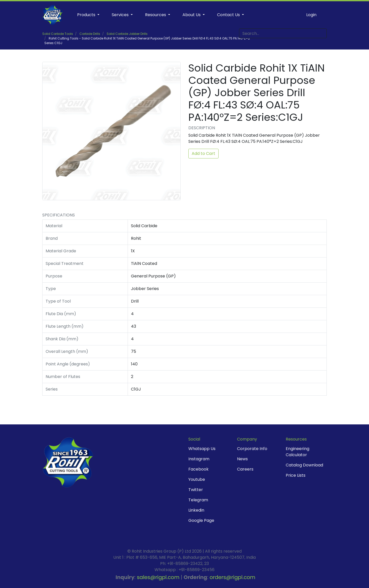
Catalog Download (304, 465)
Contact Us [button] (229, 15)
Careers (245, 469)
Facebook (198, 469)
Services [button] (121, 15)
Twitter (196, 490)
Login (311, 15)
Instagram (199, 459)
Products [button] (87, 15)
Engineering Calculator (298, 452)
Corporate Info (252, 449)
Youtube (197, 479)
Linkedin (196, 510)
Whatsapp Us (202, 449)
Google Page (201, 520)
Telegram (198, 500)
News (242, 459)
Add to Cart (203, 153)
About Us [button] (192, 15)
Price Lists (296, 475)
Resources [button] (156, 15)
